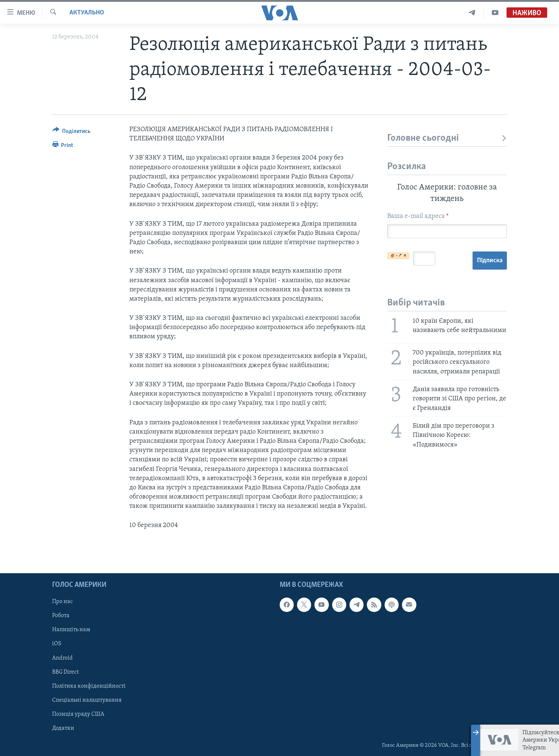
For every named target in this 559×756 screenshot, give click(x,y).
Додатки (63, 728)
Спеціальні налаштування (87, 700)
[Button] (72, 132)
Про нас (62, 602)
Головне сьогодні (447, 138)
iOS (57, 644)
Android (62, 658)
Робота (61, 616)
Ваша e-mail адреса (418, 216)
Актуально (87, 13)
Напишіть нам (71, 630)
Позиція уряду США (78, 714)
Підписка (490, 261)
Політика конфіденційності (89, 686)
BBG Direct (65, 672)
